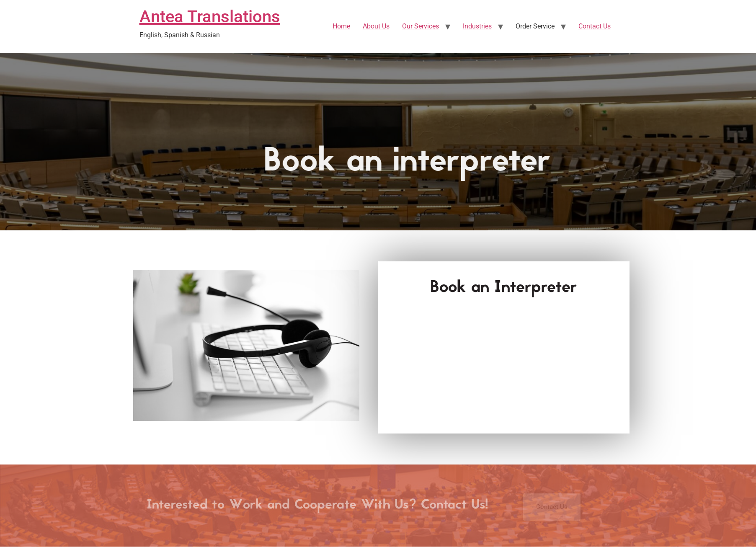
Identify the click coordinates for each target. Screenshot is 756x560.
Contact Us (595, 26)
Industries (477, 26)
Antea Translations (210, 17)
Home (341, 26)
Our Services (421, 26)
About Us (376, 26)
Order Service (535, 26)
